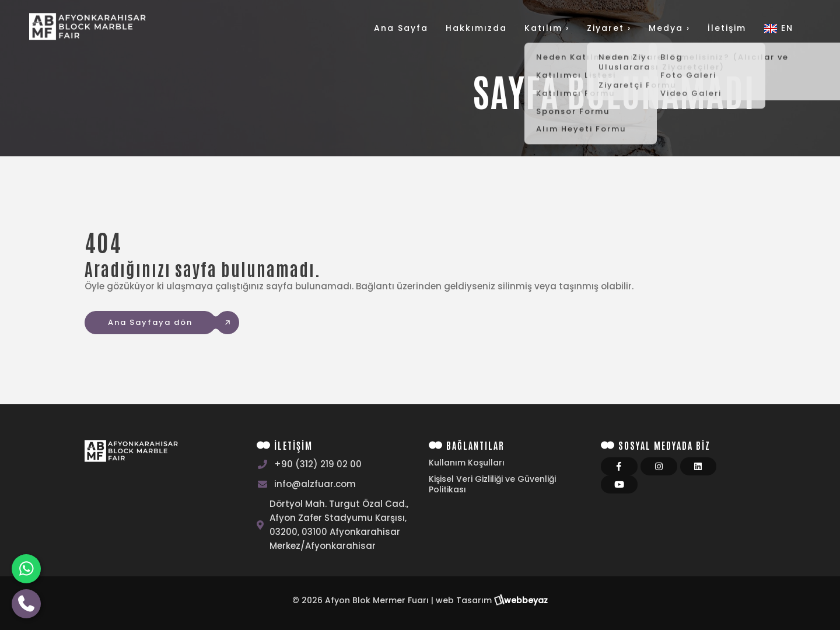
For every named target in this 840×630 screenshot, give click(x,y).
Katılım (547, 28)
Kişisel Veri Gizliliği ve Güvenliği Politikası (492, 484)
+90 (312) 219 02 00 (318, 464)
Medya (669, 28)
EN (778, 28)
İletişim (727, 28)
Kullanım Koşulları (467, 463)
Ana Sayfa (401, 28)
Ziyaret (609, 28)
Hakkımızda (476, 28)
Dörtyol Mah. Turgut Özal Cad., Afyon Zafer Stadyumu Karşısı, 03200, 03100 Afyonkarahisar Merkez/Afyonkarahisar (339, 525)
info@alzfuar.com (315, 484)
